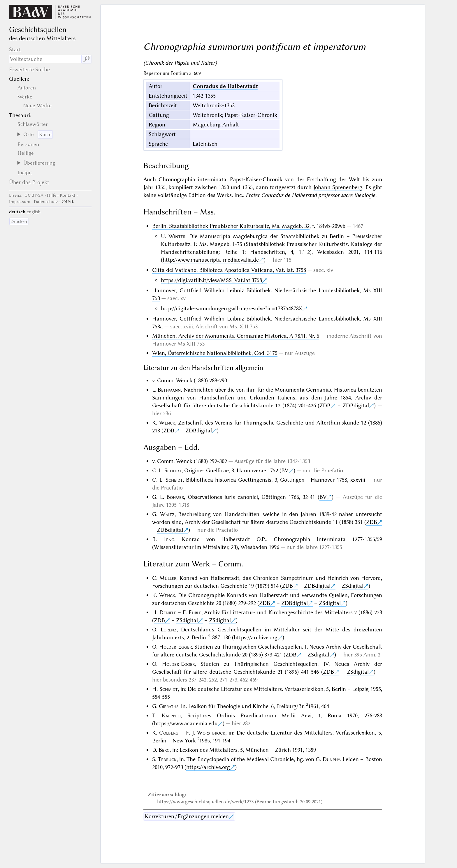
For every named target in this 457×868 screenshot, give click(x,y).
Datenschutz (46, 202)
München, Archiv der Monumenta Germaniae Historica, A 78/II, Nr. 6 (236, 336)
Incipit (25, 172)
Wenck (167, 423)
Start (15, 49)
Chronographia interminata (193, 179)
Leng (169, 539)
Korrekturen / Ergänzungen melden (187, 816)
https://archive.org (256, 637)
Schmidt (169, 689)
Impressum (20, 202)
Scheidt (173, 470)
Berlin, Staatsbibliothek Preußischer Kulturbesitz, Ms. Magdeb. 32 (231, 226)
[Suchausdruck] (45, 59)
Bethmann (169, 390)
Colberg (169, 733)
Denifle (168, 612)
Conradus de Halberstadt (225, 86)
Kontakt (67, 195)
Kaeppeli (171, 715)
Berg (164, 750)
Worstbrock (211, 733)
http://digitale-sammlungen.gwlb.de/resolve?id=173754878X (232, 308)
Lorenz (169, 630)
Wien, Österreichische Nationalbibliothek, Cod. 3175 (215, 353)
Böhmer (175, 497)
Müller (168, 578)
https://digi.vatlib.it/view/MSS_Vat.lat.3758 (211, 280)
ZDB (325, 405)
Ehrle (195, 612)
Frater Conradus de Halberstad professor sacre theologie (311, 195)
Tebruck (167, 759)
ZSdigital (353, 586)
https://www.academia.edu (186, 723)
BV (285, 470)
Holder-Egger (175, 647)
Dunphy (331, 759)
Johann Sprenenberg (338, 187)
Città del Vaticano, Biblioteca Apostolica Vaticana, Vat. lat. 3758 (229, 270)
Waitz (167, 514)
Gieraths (169, 706)
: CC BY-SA (26, 195)
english (34, 212)
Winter (177, 236)
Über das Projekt (29, 182)
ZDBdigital (356, 405)
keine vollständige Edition (175, 195)
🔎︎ (86, 59)
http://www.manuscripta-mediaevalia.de (211, 260)
